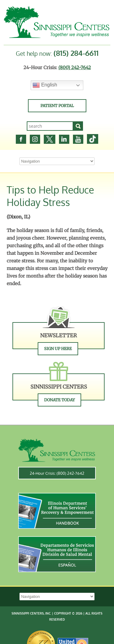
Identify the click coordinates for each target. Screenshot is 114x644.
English (45, 85)
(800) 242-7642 (75, 67)
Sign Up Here (58, 349)
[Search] (78, 126)
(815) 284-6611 (76, 53)
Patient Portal (57, 106)
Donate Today (59, 400)
